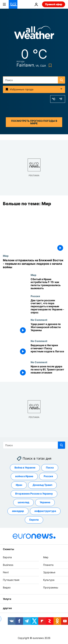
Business (8, 565)
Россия (35, 296)
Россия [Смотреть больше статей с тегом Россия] (48, 476)
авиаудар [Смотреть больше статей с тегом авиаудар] (18, 511)
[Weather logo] (34, 34)
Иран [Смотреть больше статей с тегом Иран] (19, 485)
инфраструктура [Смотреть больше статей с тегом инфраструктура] (45, 511)
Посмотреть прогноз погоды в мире (34, 122)
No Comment (39, 320)
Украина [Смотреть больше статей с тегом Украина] (45, 502)
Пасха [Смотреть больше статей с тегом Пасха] (50, 468)
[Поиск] (34, 80)
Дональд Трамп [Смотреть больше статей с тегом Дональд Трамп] (42, 485)
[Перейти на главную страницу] (13, 4)
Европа (7, 557)
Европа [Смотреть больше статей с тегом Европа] (34, 520)
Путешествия (11, 580)
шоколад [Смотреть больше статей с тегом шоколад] (23, 502)
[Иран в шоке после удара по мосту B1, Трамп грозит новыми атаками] (48, 371)
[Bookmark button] (49, 65)
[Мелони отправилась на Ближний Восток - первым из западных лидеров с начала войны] (34, 264)
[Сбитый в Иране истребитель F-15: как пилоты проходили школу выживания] (48, 284)
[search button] (61, 80)
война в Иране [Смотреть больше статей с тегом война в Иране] (24, 476)
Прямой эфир (54, 4)
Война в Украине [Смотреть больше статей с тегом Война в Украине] (25, 468)
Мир (6, 256)
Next (6, 572)
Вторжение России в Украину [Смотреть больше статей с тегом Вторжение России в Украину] (34, 494)
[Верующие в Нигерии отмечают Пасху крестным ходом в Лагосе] (48, 350)
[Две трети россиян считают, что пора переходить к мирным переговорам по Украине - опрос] (48, 307)
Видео (7, 587)
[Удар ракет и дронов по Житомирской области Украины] (48, 329)
